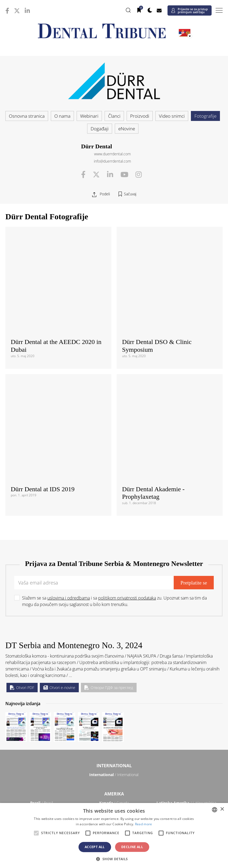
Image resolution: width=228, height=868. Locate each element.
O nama (62, 116)
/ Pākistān (186, 750)
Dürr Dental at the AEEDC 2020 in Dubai (56, 255)
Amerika (114, 613)
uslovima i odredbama (69, 417)
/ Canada (114, 622)
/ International (114, 594)
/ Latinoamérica (186, 622)
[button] (114, 859)
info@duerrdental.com (112, 161)
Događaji (100, 129)
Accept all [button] (95, 847)
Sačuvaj (130, 194)
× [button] (222, 809)
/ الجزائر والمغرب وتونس (114, 789)
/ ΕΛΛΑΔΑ (114, 685)
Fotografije (205, 116)
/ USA (114, 631)
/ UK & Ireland (186, 722)
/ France (186, 672)
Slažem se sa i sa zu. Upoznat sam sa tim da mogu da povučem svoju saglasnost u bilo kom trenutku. (114, 421)
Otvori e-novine (59, 507)
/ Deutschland (42, 685)
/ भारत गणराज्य (114, 750)
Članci (114, 116)
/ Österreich (42, 659)
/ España (186, 714)
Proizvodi (140, 116)
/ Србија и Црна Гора (114, 714)
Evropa (114, 650)
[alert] (114, 835)
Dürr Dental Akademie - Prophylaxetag (153, 312)
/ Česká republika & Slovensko (114, 674)
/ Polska (42, 701)
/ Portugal (114, 701)
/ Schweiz (42, 722)
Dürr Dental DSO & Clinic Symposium (157, 255)
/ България (186, 659)
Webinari (89, 116)
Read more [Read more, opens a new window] (144, 824)
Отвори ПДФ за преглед (109, 507)
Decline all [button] (132, 847)
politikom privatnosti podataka (127, 417)
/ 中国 (42, 750)
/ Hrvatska (42, 672)
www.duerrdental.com (112, 154)
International (114, 585)
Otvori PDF (22, 507)
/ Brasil (42, 622)
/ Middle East (186, 787)
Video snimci (172, 116)
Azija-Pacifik (114, 741)
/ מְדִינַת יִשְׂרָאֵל (42, 787)
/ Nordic (186, 693)
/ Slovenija (42, 714)
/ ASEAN (150, 758)
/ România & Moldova (186, 703)
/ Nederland (114, 693)
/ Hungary (186, 685)
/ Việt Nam (78, 758)
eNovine (127, 129)
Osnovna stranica (27, 116)
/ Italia (42, 693)
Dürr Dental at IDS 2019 (43, 309)
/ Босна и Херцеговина (114, 661)
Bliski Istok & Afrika (114, 778)
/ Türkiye (114, 722)
